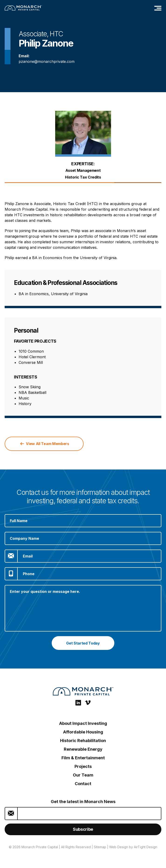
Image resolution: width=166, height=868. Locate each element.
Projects (83, 766)
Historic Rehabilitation (83, 741)
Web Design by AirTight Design (133, 847)
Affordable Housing (83, 732)
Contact (83, 784)
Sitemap (100, 847)
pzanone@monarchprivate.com (47, 61)
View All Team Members (45, 444)
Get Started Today (83, 643)
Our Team (83, 775)
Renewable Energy (83, 749)
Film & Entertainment (83, 758)
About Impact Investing (83, 723)
